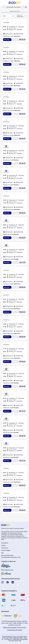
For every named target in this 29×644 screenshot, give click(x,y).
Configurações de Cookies (14, 630)
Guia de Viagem (6, 550)
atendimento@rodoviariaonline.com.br (11, 557)
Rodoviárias (5, 543)
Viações (3, 545)
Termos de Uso (22, 627)
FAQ (2, 553)
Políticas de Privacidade (10, 627)
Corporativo (5, 548)
